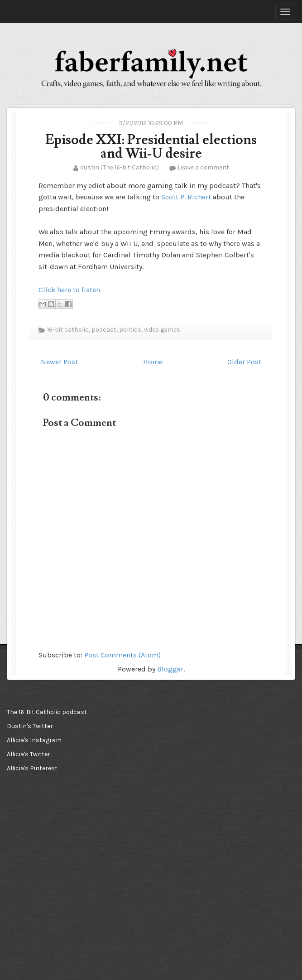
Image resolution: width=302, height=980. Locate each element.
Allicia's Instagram (34, 740)
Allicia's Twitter (29, 754)
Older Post (244, 362)
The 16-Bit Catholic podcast (47, 712)
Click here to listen (69, 290)
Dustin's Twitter (30, 726)
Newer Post (59, 362)
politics (130, 330)
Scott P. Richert (186, 197)
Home (153, 362)
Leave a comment (203, 167)
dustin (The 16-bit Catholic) (120, 167)
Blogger (170, 669)
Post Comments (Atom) (122, 655)
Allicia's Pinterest (32, 768)
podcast (104, 330)
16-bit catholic (68, 330)
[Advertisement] (52, 834)
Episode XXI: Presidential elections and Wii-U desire (151, 147)
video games (162, 330)
